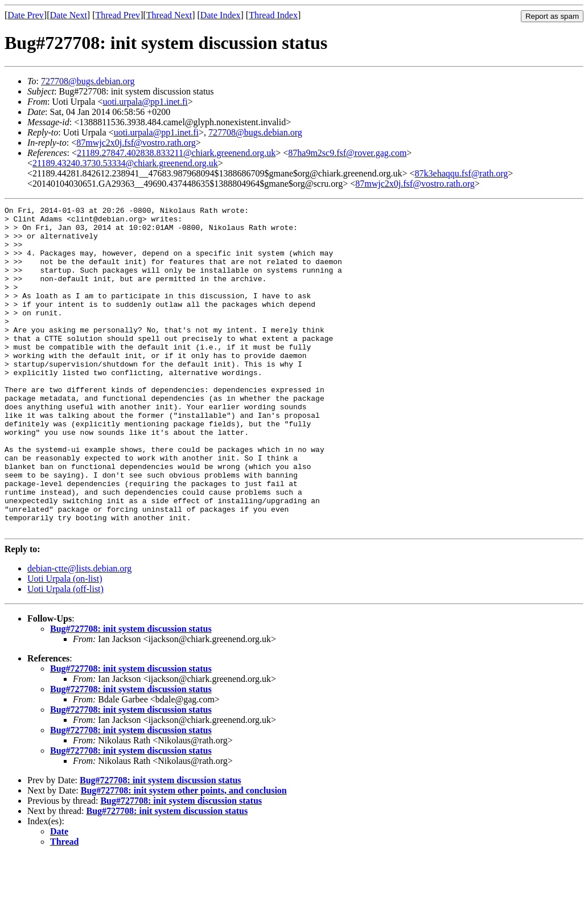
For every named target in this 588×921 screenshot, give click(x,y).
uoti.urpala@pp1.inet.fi (145, 102)
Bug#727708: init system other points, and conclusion (184, 855)
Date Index (221, 15)
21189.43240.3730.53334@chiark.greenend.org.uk (125, 163)
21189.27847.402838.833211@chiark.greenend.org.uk (176, 153)
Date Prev (26, 15)
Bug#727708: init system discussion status (131, 694)
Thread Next (169, 15)
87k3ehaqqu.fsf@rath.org (462, 173)
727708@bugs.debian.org (88, 81)
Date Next (69, 15)
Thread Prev (118, 15)
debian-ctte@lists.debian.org (79, 633)
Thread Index (273, 15)
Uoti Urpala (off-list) (65, 654)
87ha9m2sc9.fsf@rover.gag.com (347, 153)
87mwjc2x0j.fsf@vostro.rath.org (136, 143)
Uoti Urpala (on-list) (65, 644)
